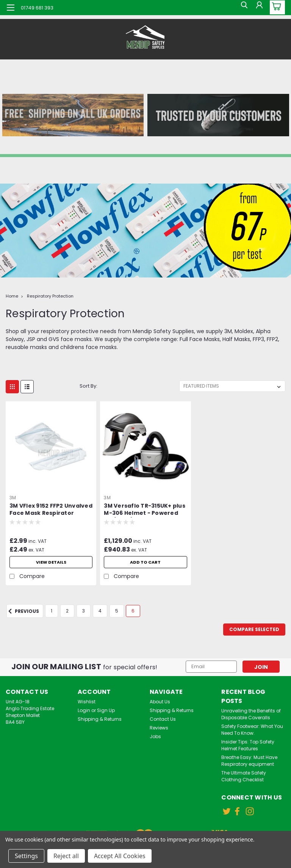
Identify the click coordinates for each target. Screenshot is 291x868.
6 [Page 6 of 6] (133, 611)
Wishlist (87, 702)
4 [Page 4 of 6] (100, 611)
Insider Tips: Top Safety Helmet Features (248, 745)
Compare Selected (254, 629)
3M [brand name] (13, 498)
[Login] (258, 8)
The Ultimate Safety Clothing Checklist (244, 776)
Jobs (155, 736)
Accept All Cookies (120, 856)
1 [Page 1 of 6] (52, 611)
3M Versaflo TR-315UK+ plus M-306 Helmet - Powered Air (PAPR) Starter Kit (145, 510)
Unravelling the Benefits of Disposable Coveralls (251, 714)
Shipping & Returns (100, 719)
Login (84, 710)
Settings (26, 856)
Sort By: (88, 386)
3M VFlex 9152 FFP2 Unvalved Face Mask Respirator (51, 510)
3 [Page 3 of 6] (84, 611)
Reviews (159, 728)
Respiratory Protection (50, 296)
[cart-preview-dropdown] (276, 7)
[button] (73, 115)
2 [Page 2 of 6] (67, 611)
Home (12, 296)
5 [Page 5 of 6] (117, 611)
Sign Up (106, 710)
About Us (160, 702)
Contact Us (163, 719)
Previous (23, 611)
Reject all (66, 856)
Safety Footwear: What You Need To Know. (252, 730)
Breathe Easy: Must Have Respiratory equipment (249, 761)
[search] (241, 8)
